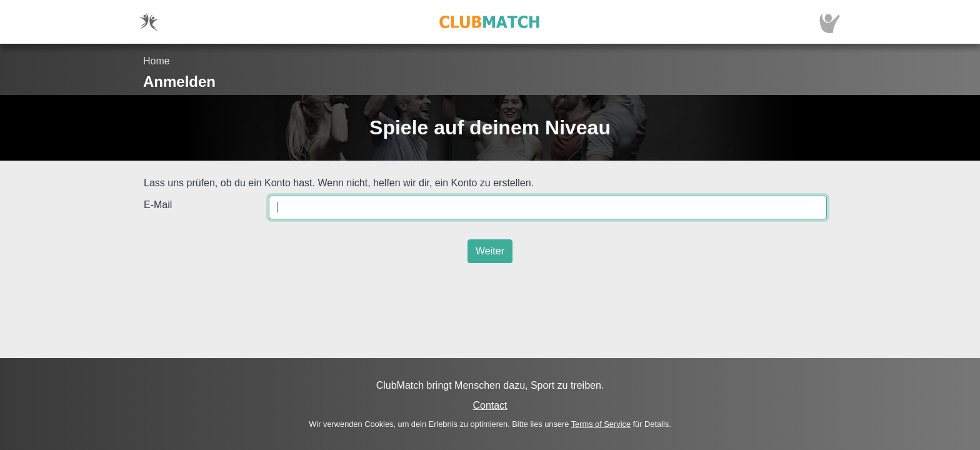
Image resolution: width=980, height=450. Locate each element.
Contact (490, 405)
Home (157, 61)
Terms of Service (601, 424)
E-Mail (158, 205)
